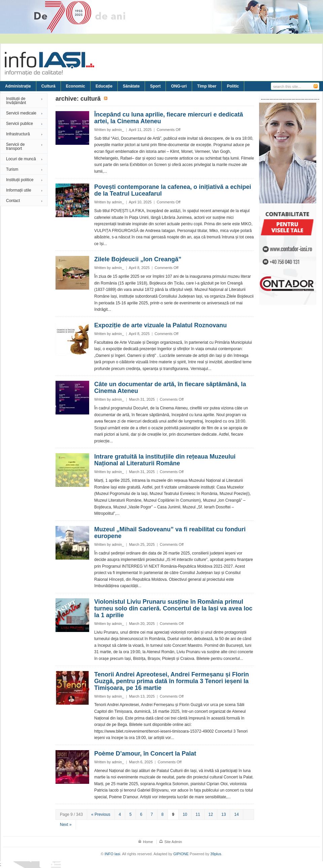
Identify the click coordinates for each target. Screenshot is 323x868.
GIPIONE (181, 854)
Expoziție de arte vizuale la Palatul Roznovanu (160, 325)
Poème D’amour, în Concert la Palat (145, 754)
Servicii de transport (15, 146)
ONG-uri (179, 86)
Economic (76, 86)
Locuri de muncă (21, 159)
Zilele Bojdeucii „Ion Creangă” (138, 259)
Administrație (18, 86)
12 (211, 814)
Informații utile (19, 190)
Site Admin (173, 842)
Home (148, 842)
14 (236, 814)
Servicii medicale (21, 113)
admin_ (118, 130)
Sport (155, 86)
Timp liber (207, 86)
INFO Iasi (112, 854)
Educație (104, 86)
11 (198, 814)
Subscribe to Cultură (106, 99)
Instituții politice (20, 180)
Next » (66, 825)
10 (185, 814)
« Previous (101, 814)
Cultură (48, 86)
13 (224, 814)
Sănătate (131, 86)
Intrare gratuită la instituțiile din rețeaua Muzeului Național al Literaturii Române (165, 460)
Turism (12, 169)
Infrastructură (18, 134)
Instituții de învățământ (16, 101)
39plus (216, 854)
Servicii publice (20, 124)
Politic (233, 86)
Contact (13, 201)
